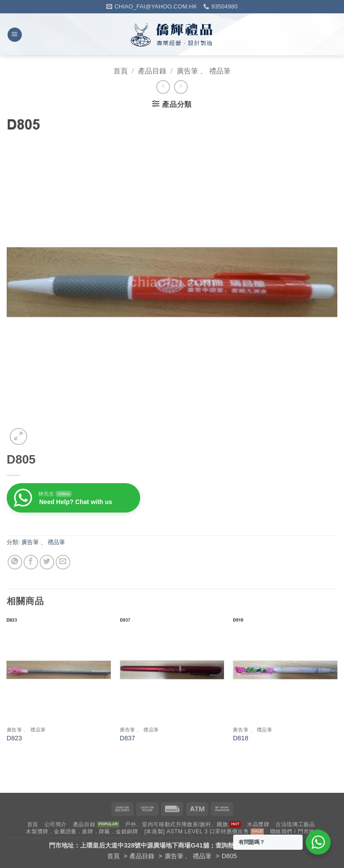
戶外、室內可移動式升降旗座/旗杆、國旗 (176, 824)
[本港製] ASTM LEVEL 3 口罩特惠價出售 (196, 832)
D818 (240, 738)
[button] (15, 35)
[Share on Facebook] (31, 562)
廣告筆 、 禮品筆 (204, 71)
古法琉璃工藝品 (295, 824)
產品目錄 (152, 71)
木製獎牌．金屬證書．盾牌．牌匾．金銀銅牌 (82, 832)
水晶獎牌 (258, 824)
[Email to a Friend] (63, 562)
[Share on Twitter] (47, 562)
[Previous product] (181, 87)
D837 (127, 738)
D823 (14, 738)
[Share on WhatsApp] (15, 562)
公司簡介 (56, 824)
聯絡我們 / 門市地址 (295, 832)
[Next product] (163, 87)
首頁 (121, 71)
